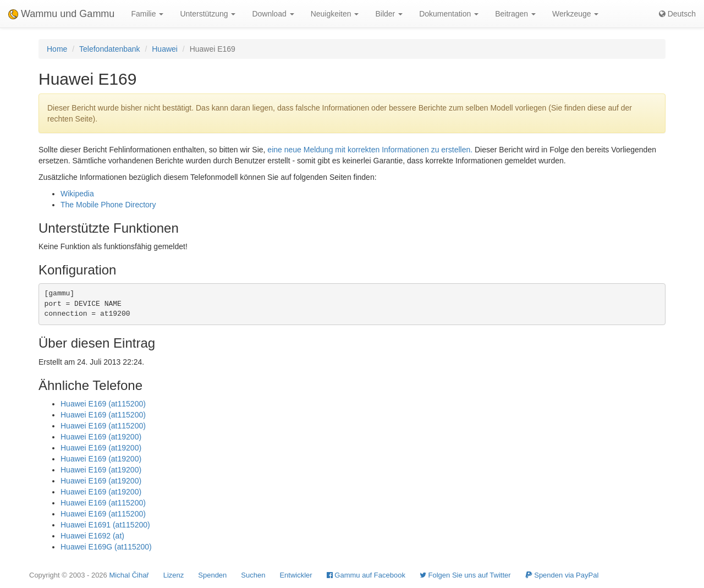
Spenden (212, 575)
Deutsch (677, 14)
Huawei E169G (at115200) (106, 547)
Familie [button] (147, 14)
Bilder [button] (389, 14)
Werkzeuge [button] (575, 14)
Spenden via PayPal (562, 575)
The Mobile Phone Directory (108, 205)
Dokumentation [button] (449, 14)
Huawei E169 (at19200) (101, 437)
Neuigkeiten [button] (335, 14)
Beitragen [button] (515, 14)
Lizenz (174, 575)
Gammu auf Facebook (366, 575)
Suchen (253, 575)
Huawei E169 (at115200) (103, 404)
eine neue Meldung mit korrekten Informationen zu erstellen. (370, 150)
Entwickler (296, 575)
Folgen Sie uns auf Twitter (465, 575)
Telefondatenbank (110, 49)
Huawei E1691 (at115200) (105, 525)
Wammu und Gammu (61, 14)
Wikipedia (77, 194)
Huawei (165, 49)
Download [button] (273, 14)
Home (57, 49)
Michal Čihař (129, 575)
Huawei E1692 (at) (92, 536)
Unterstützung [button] (208, 14)
